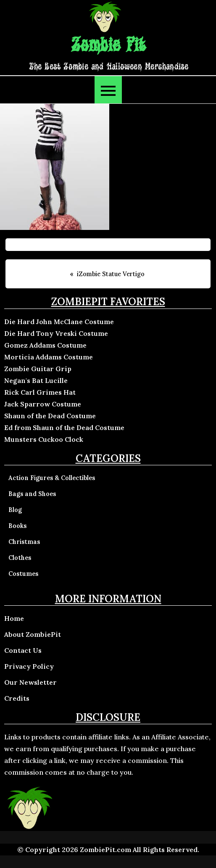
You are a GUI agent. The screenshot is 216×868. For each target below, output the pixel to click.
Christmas (24, 542)
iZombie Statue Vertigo (111, 274)
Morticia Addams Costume (49, 357)
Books (17, 526)
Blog (15, 510)
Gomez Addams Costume (45, 345)
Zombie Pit (108, 46)
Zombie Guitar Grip (38, 369)
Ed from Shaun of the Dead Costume (64, 427)
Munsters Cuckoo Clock (44, 439)
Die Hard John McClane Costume (59, 322)
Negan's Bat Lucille (36, 380)
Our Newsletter (30, 682)
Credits (17, 698)
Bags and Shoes (32, 494)
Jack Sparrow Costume (43, 404)
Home (14, 618)
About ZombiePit (33, 634)
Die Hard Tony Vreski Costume (56, 333)
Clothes (20, 558)
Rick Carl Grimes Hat (40, 392)
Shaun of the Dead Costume (50, 416)
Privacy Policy (29, 666)
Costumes (23, 574)
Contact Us (23, 650)
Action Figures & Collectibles (52, 478)
